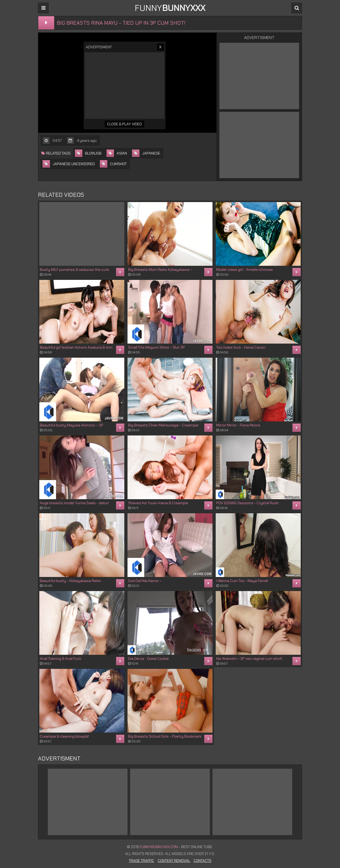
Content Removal (174, 861)
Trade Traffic (142, 861)
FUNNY (170, 8)
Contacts (203, 861)
